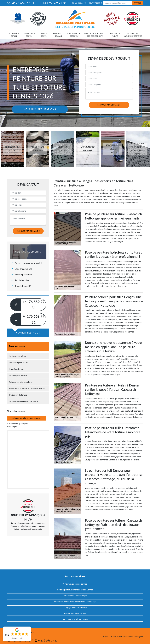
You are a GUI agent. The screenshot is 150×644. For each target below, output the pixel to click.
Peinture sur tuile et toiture (74, 35)
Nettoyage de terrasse (59, 35)
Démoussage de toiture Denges (75, 619)
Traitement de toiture (115, 35)
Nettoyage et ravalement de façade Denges (75, 590)
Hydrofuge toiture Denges (75, 613)
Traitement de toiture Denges (75, 596)
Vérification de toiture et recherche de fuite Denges (75, 602)
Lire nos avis (17, 638)
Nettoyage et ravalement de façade (133, 35)
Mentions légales (136, 637)
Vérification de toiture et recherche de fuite (95, 35)
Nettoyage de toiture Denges (75, 584)
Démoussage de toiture (29, 35)
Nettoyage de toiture (14, 35)
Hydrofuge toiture (44, 35)
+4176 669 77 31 (21, 3)
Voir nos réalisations (40, 109)
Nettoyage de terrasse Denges (75, 608)
